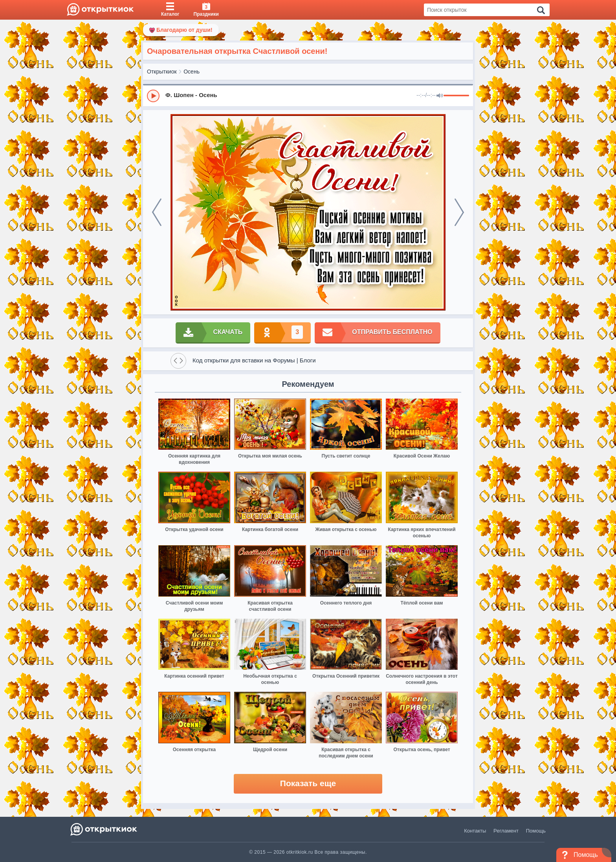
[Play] (153, 96)
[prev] (157, 212)
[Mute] (440, 96)
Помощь (536, 831)
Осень (192, 72)
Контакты (475, 831)
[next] (459, 212)
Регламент (506, 831)
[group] (308, 96)
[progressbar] (456, 96)
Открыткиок (162, 72)
